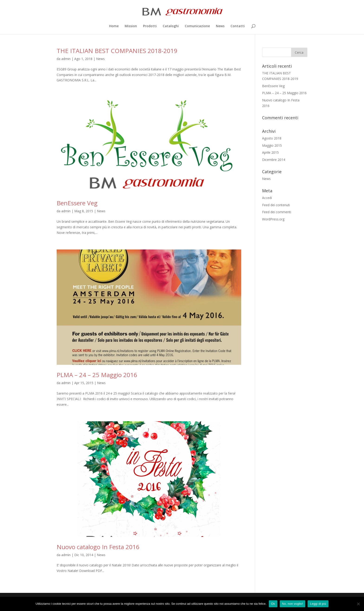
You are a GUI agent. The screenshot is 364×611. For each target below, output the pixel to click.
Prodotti (150, 26)
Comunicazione (197, 26)
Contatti (238, 26)
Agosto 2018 (272, 138)
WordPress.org (273, 219)
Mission (131, 26)
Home (114, 26)
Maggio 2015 (272, 145)
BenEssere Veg (77, 203)
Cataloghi (171, 26)
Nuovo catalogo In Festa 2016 (98, 547)
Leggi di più (318, 604)
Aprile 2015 (270, 152)
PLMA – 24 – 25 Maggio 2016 (97, 375)
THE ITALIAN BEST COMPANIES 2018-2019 (117, 51)
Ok (273, 604)
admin (66, 59)
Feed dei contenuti (276, 205)
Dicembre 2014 (274, 160)
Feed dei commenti (277, 212)
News (220, 26)
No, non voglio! (292, 604)
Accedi (267, 198)
